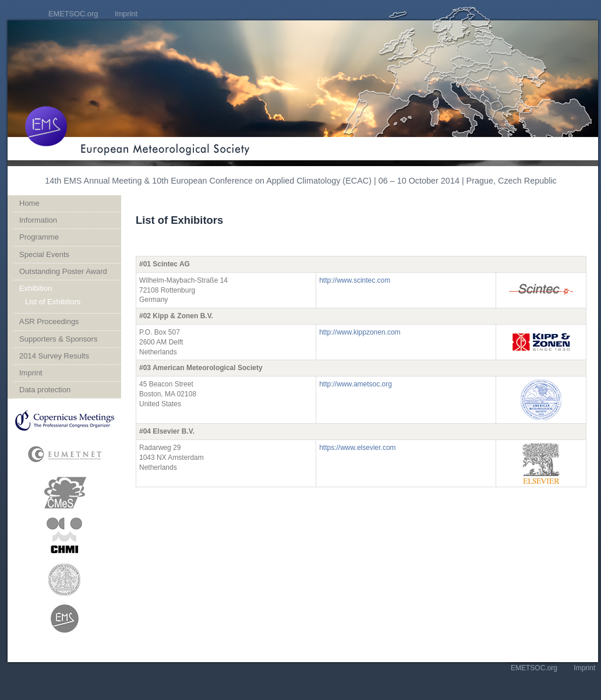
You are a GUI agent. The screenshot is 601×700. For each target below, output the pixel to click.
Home (29, 203)
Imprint (126, 14)
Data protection (45, 390)
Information (38, 220)
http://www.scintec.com (355, 280)
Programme (39, 237)
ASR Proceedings (49, 321)
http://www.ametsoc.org (356, 384)
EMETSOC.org (73, 14)
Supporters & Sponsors (58, 339)
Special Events (44, 254)
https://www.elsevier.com (357, 448)
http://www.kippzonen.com (360, 332)
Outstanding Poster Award (63, 271)
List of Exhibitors (53, 302)
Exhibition (36, 288)
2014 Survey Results (54, 356)
